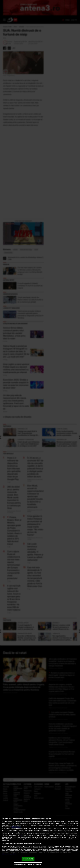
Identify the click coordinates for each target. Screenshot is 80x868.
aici (23, 835)
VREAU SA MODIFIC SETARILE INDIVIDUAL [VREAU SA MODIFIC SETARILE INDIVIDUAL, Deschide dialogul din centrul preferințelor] (28, 865)
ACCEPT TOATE (28, 859)
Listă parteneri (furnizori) (9, 854)
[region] (40, 842)
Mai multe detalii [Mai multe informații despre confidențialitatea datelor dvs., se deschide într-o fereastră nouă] (16, 827)
